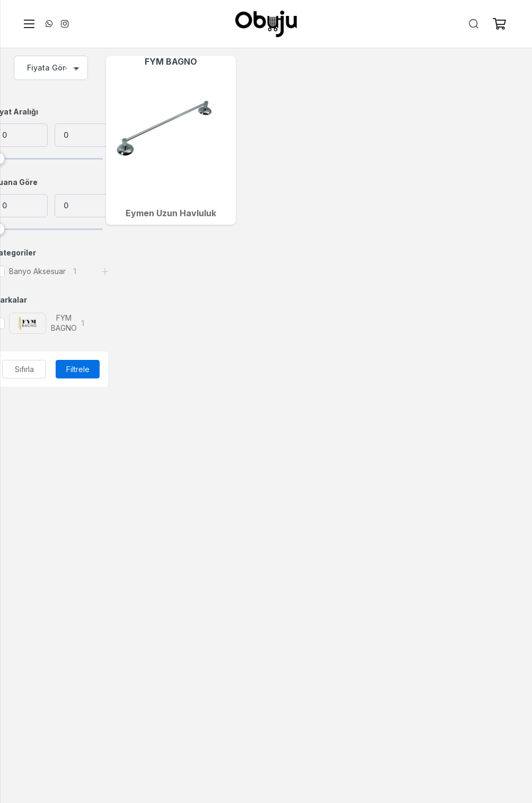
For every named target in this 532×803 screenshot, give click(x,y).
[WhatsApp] (49, 24)
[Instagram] (65, 24)
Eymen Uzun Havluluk (171, 213)
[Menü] (28, 24)
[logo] (266, 24)
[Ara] (474, 24)
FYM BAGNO (171, 61)
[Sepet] (499, 24)
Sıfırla (24, 369)
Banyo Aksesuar (37, 271)
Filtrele (78, 369)
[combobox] (51, 68)
